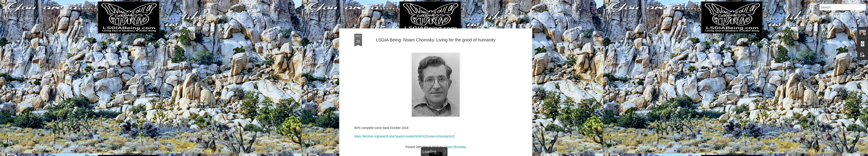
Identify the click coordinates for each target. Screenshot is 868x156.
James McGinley (455, 139)
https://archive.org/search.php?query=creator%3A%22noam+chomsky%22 (405, 129)
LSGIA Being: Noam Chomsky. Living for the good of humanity (436, 32)
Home (27, 18)
